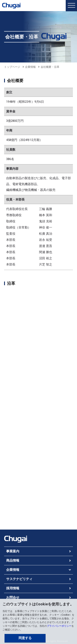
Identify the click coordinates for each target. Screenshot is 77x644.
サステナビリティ (19, 579)
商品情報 (13, 560)
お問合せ (13, 597)
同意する (25, 638)
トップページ (12, 67)
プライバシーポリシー (59, 626)
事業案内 (13, 551)
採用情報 (13, 588)
